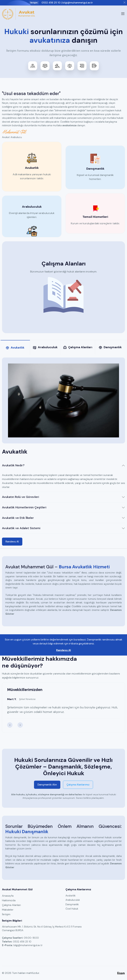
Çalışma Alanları (11, 905)
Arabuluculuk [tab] (45, 347)
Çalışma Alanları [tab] (78, 347)
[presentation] (10, 725)
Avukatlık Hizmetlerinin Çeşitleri (24, 507)
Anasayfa (8, 896)
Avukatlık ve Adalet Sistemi (21, 528)
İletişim (6, 914)
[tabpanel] (63, 452)
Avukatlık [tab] (15, 348)
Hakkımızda (9, 900)
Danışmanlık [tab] (110, 347)
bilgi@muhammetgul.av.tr (78, 3)
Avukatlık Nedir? (13, 465)
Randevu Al (12, 542)
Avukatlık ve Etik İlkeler (18, 518)
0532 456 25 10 (51, 3)
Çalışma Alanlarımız (78, 785)
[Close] (124, 2)
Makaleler (8, 910)
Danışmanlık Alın (47, 785)
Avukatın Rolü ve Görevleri (20, 497)
